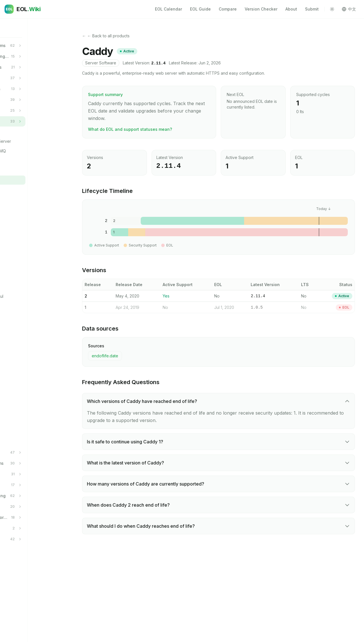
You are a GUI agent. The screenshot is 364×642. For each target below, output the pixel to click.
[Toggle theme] (332, 9)
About (291, 9)
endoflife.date (105, 356)
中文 (349, 9)
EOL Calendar (168, 9)
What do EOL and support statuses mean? (130, 129)
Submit (312, 9)
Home (15, 29)
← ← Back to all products (106, 36)
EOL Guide (200, 9)
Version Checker (261, 9)
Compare (228, 9)
